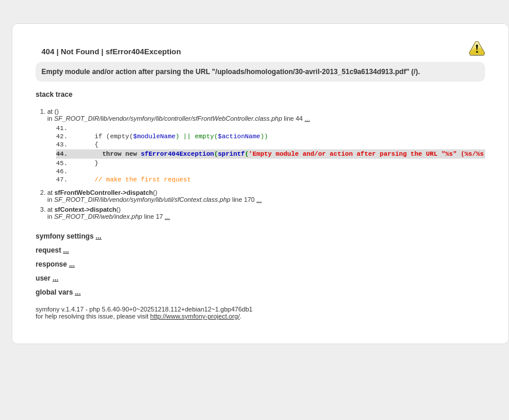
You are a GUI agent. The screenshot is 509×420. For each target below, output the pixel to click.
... (307, 118)
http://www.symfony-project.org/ (195, 339)
